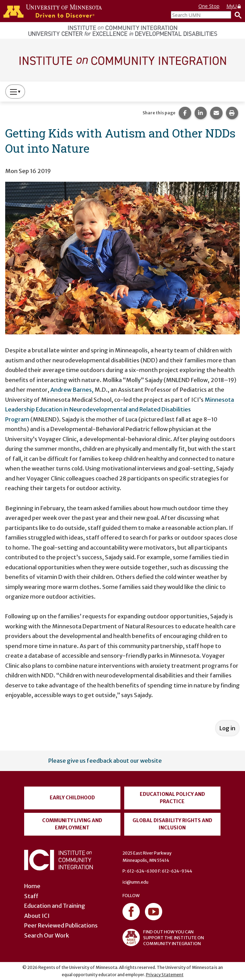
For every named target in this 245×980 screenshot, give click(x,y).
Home (32, 886)
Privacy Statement (165, 975)
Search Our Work (47, 935)
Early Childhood (72, 798)
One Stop (209, 6)
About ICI (37, 916)
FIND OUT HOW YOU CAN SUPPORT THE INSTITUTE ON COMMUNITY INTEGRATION (163, 938)
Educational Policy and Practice (172, 798)
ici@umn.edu (135, 882)
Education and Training (55, 906)
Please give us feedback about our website (105, 761)
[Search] (236, 15)
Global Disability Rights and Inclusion (172, 824)
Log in (227, 728)
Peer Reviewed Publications (61, 925)
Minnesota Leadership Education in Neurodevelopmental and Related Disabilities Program (120, 410)
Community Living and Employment (72, 824)
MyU (234, 6)
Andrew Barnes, (72, 390)
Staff (31, 896)
